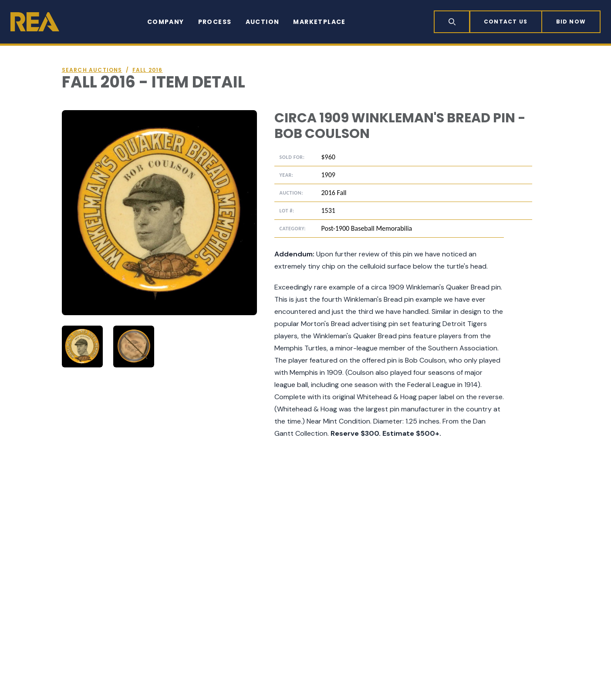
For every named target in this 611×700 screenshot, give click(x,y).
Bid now (571, 22)
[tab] (82, 347)
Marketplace (319, 22)
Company (166, 22)
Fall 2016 (148, 70)
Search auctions (92, 70)
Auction (263, 22)
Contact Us (506, 22)
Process (215, 22)
